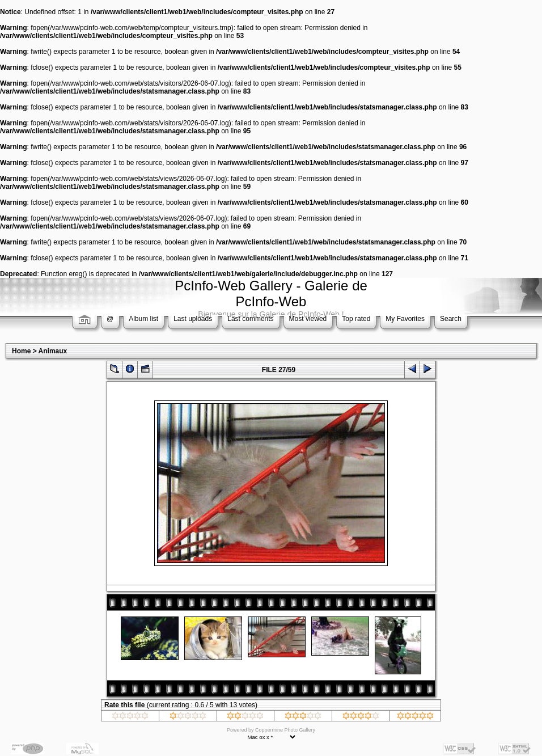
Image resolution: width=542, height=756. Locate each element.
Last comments (250, 319)
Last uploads (193, 319)
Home (21, 351)
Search (451, 319)
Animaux (53, 351)
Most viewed (308, 319)
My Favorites (405, 319)
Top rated (356, 319)
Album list (143, 319)
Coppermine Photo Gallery (285, 730)
